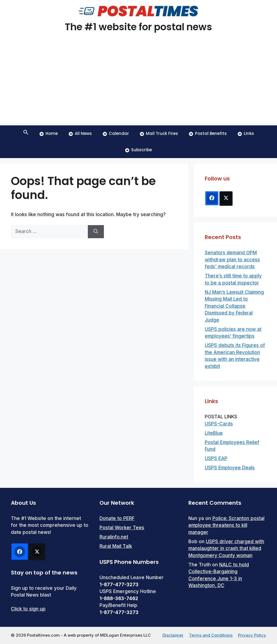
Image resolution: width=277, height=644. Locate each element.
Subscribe (138, 150)
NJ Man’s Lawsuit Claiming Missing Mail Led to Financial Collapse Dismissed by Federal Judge (234, 306)
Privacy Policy (252, 635)
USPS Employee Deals (230, 468)
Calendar (116, 133)
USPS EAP (216, 458)
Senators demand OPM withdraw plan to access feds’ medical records (232, 260)
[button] (26, 134)
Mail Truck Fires (159, 133)
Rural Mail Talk (116, 546)
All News (80, 133)
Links (246, 133)
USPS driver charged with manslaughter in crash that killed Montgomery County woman (226, 548)
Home (49, 133)
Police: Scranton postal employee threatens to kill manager (226, 525)
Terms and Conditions (211, 635)
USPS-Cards (219, 424)
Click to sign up (28, 609)
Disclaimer (173, 635)
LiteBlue (214, 433)
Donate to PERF (117, 518)
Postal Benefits (208, 133)
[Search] (96, 232)
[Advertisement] (138, 84)
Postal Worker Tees (122, 528)
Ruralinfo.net (114, 537)
